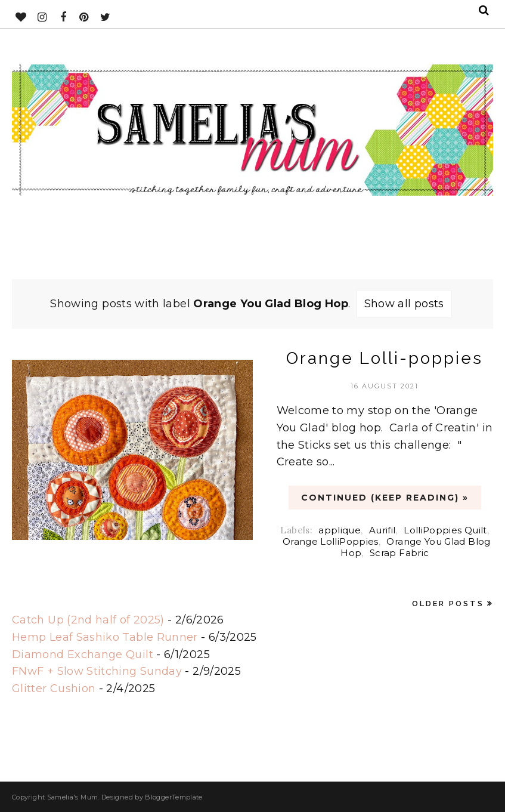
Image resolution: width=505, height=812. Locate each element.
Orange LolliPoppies (331, 541)
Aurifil (382, 530)
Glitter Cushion (54, 688)
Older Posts (448, 603)
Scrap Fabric (399, 553)
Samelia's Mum (73, 797)
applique (340, 530)
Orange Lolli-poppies (385, 358)
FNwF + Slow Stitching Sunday (97, 671)
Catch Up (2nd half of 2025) (88, 620)
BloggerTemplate (174, 797)
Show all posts (404, 304)
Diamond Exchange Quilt (83, 654)
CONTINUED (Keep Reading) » (385, 498)
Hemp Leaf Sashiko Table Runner (105, 637)
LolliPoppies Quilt (445, 530)
